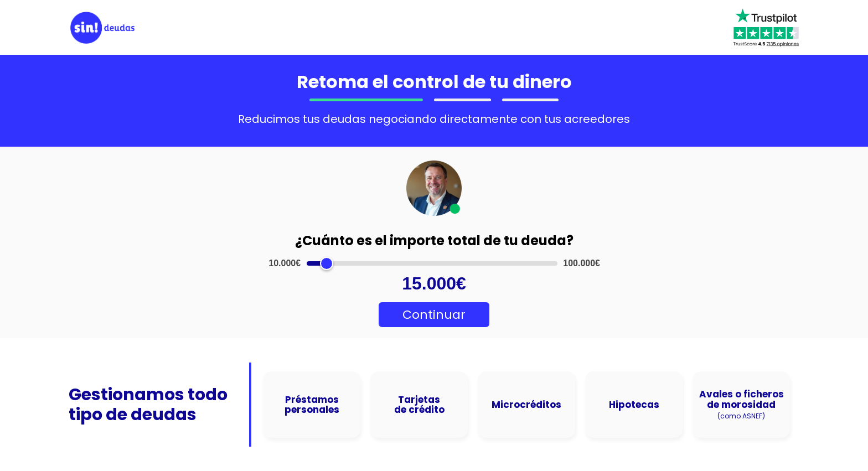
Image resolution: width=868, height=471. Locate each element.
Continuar (434, 315)
